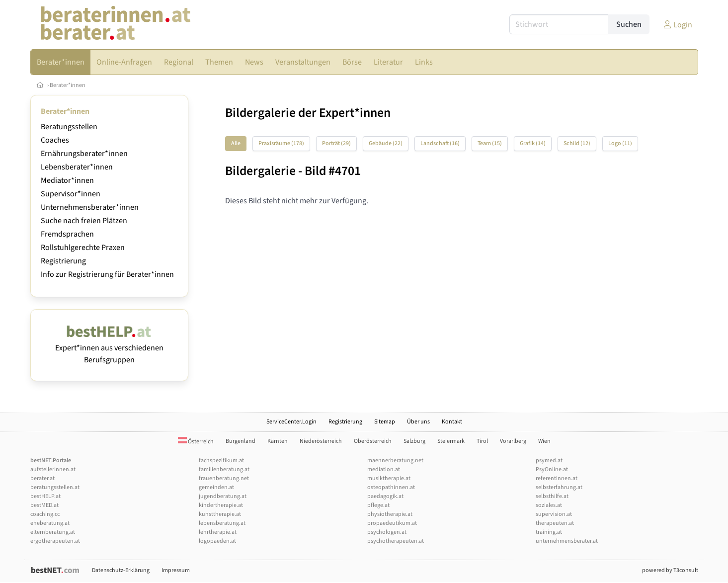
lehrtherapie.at (218, 532)
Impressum (176, 570)
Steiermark (451, 441)
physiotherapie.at (390, 514)
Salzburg (414, 441)
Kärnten (278, 441)
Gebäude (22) (386, 143)
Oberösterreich (373, 441)
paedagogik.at (385, 496)
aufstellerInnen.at (53, 469)
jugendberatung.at (223, 496)
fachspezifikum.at (221, 460)
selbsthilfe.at (552, 496)
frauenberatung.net (224, 478)
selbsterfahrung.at (559, 487)
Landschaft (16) (440, 143)
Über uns (418, 422)
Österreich (196, 442)
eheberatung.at (50, 523)
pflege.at (378, 505)
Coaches (55, 140)
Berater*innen (68, 85)
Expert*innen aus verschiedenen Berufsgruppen (109, 348)
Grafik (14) (533, 143)
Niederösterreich (321, 441)
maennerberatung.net (395, 460)
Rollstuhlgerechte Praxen (83, 248)
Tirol (482, 441)
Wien (544, 441)
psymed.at (549, 460)
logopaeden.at (217, 541)
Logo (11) (620, 143)
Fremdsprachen (67, 234)
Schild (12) (577, 143)
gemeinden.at (216, 487)
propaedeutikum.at (392, 523)
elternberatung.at (53, 532)
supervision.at (554, 514)
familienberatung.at (224, 469)
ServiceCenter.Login (291, 422)
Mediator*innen (67, 180)
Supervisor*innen (71, 194)
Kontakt (452, 422)
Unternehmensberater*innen (90, 207)
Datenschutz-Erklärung (121, 570)
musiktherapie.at (389, 478)
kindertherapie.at (221, 505)
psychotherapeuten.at (396, 541)
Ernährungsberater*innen (84, 154)
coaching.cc (45, 514)
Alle (236, 143)
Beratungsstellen (69, 127)
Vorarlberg (513, 441)
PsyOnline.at (552, 469)
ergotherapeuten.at (55, 541)
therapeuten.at (555, 523)
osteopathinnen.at (391, 487)
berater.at (42, 478)
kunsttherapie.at (220, 514)
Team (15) (490, 143)
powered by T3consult (670, 570)
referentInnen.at (557, 478)
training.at (549, 532)
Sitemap (385, 422)
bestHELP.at (45, 496)
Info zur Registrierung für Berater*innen (107, 274)
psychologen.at (387, 532)
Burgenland (241, 441)
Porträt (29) (336, 143)
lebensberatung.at (222, 523)
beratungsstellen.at (55, 487)
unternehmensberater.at (567, 541)
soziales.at (549, 505)
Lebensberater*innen (77, 167)
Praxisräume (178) (281, 143)
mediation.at (384, 469)
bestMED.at (44, 505)
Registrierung (63, 261)
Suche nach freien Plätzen (84, 221)
